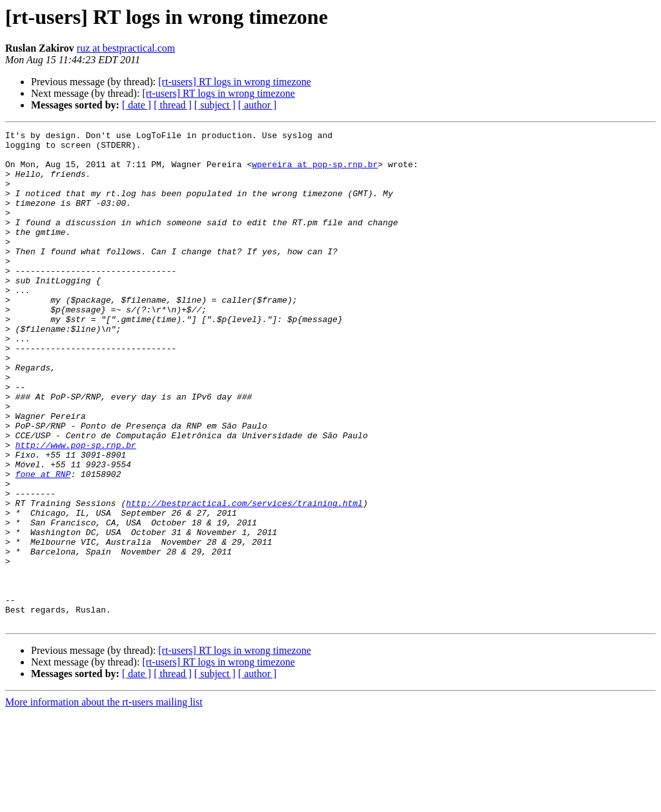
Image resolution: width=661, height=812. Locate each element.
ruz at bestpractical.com (126, 48)
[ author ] (258, 105)
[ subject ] (215, 105)
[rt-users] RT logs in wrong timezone (234, 82)
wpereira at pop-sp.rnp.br (315, 172)
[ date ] (137, 105)
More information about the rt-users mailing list (104, 801)
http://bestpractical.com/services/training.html (244, 578)
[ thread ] (173, 105)
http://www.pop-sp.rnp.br (76, 509)
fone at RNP (43, 543)
